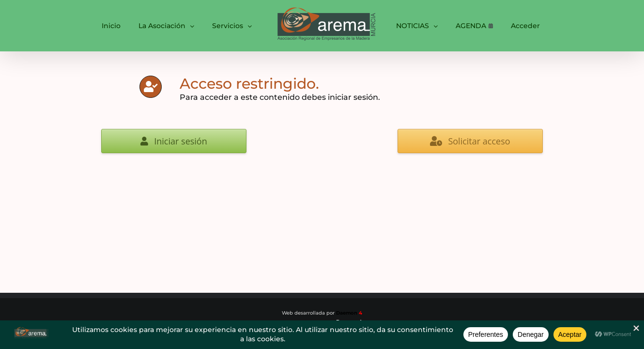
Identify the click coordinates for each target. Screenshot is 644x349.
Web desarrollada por (322, 313)
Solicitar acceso (470, 141)
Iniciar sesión (174, 141)
